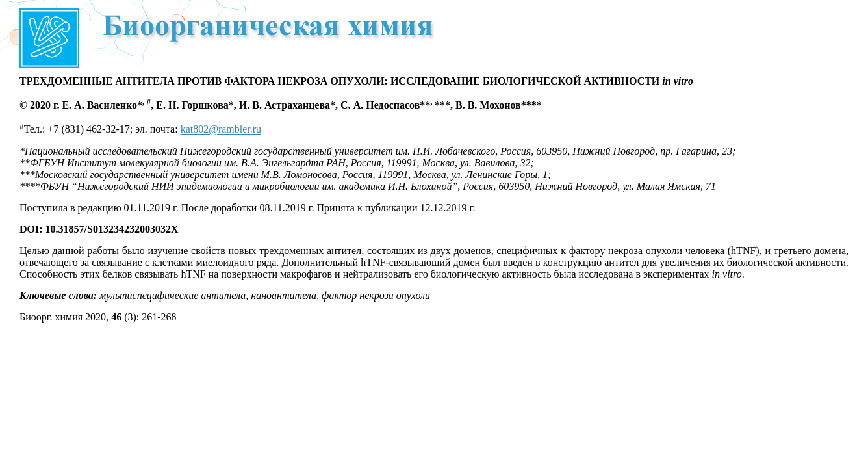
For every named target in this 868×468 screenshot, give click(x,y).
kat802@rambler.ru (221, 130)
